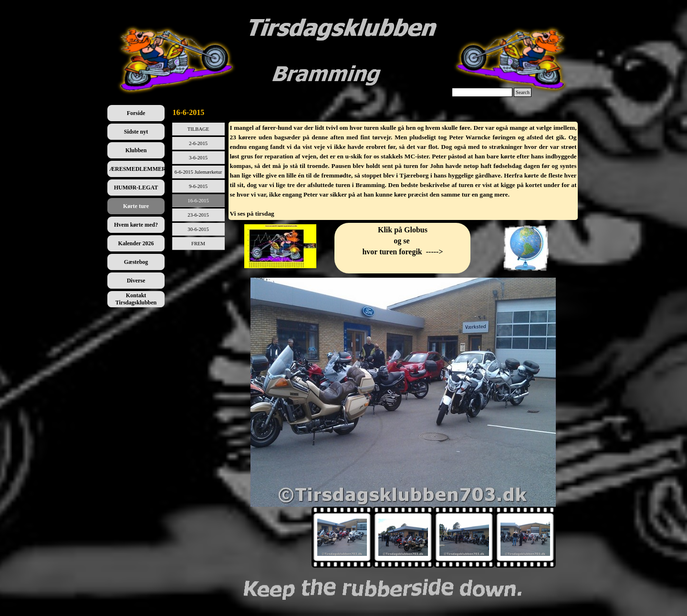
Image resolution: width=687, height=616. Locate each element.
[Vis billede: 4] (525, 537)
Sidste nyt (136, 132)
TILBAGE (198, 129)
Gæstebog (136, 262)
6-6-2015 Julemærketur (198, 172)
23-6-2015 (198, 215)
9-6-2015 (198, 186)
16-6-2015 (198, 201)
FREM (198, 244)
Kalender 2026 (136, 243)
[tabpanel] (403, 171)
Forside (136, 113)
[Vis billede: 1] (342, 537)
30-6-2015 (198, 229)
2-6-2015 (198, 143)
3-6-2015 (198, 158)
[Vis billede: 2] (403, 537)
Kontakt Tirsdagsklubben (136, 299)
